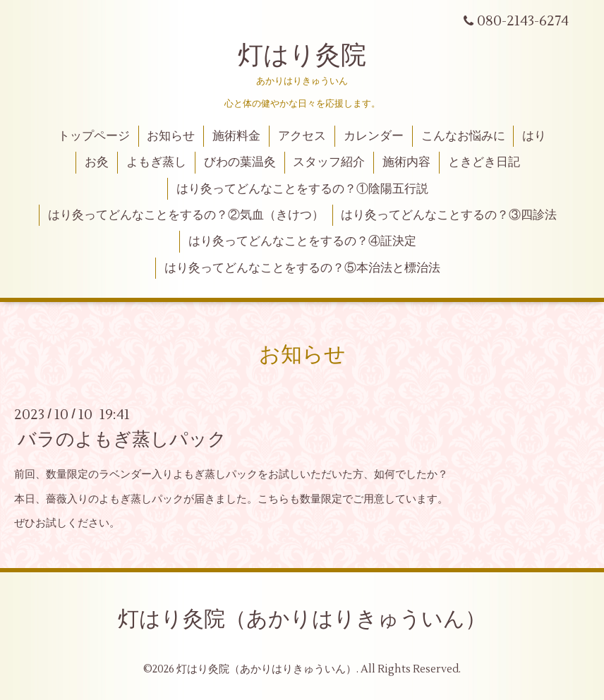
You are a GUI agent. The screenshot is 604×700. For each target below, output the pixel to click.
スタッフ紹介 (329, 162)
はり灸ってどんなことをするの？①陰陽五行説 (302, 189)
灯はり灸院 (302, 56)
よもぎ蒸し (156, 162)
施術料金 (236, 136)
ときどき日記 (484, 162)
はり (534, 136)
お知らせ (171, 136)
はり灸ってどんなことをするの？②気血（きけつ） (186, 215)
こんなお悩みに (463, 136)
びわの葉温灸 (240, 162)
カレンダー (374, 136)
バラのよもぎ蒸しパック (122, 440)
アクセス (302, 136)
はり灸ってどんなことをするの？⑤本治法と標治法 (302, 268)
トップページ (94, 136)
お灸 (97, 162)
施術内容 (406, 162)
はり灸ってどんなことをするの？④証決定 (302, 241)
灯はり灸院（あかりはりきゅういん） (302, 619)
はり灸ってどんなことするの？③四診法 (449, 215)
